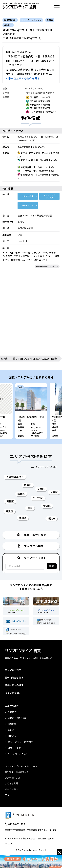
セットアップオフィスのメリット (21, 766)
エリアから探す (13, 670)
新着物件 (12, 712)
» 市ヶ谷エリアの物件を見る (23, 78)
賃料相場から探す (14, 678)
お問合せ (9, 843)
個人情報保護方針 (46, 838)
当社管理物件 (28, 196)
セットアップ (49, 196)
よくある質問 (11, 783)
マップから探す (13, 693)
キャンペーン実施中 (18, 754)
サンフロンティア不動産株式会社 (20, 838)
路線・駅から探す (14, 685)
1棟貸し (12, 736)
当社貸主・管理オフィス (17, 772)
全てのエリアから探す (46, 467)
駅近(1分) (13, 730)
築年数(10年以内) (17, 718)
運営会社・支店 (12, 778)
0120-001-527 (17, 824)
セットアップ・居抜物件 (20, 742)
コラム (8, 795)
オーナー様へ (11, 789)
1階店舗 (12, 724)
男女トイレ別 (28, 205)
